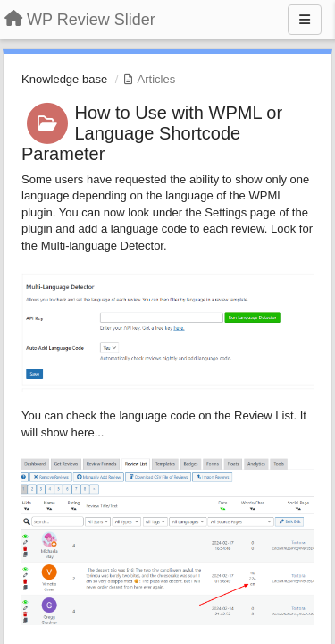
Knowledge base (64, 79)
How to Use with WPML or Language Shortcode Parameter (152, 133)
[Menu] (305, 20)
